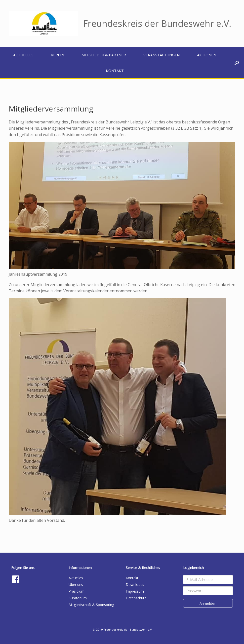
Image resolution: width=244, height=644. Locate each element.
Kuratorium (78, 598)
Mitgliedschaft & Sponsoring (91, 605)
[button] (237, 63)
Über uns (76, 585)
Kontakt (115, 71)
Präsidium (77, 591)
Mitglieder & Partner (104, 55)
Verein (58, 55)
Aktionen (207, 55)
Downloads (135, 585)
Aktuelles (23, 55)
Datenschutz (136, 598)
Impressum (135, 591)
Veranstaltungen (162, 55)
